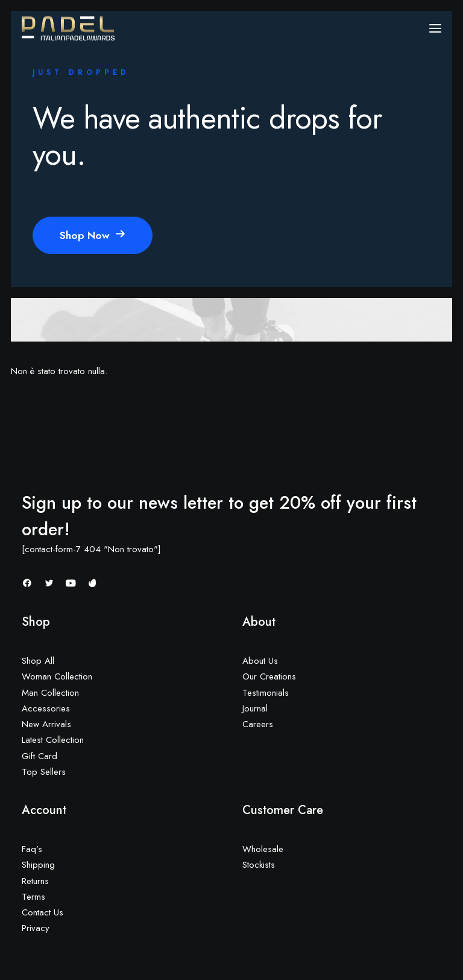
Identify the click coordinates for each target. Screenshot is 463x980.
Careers (258, 724)
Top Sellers (44, 772)
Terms (33, 897)
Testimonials (266, 693)
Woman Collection (57, 676)
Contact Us (43, 912)
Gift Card (39, 756)
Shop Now (93, 235)
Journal (255, 708)
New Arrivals (46, 724)
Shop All (38, 661)
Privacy (36, 928)
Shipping (38, 865)
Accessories (46, 708)
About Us (260, 661)
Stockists (259, 865)
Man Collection (50, 693)
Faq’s (32, 849)
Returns (35, 881)
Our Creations (269, 676)
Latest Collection (53, 740)
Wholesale (263, 849)
